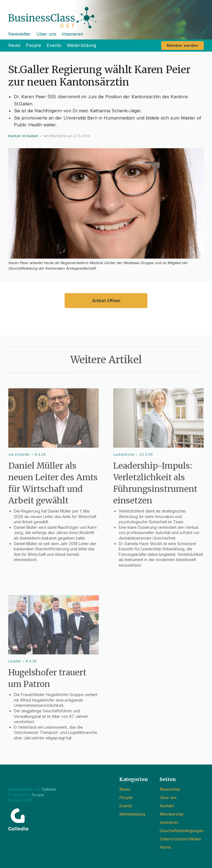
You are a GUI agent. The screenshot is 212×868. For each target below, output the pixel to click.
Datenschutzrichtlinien (180, 839)
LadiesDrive (124, 454)
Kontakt (167, 806)
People (34, 45)
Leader (15, 661)
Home (165, 847)
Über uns (46, 34)
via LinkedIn (19, 454)
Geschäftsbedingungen (182, 831)
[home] (106, 14)
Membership (172, 814)
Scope (38, 795)
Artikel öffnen (106, 301)
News (14, 45)
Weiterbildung (82, 45)
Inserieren (72, 34)
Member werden (182, 45)
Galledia (49, 789)
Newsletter (20, 34)
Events (54, 45)
